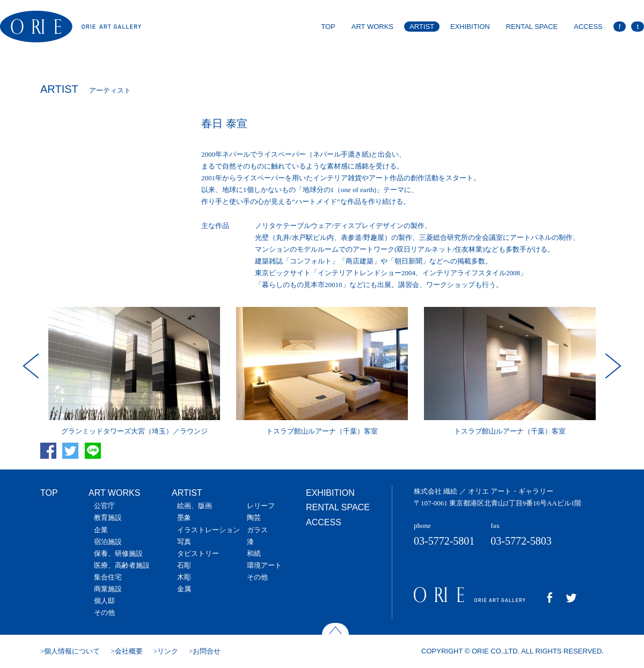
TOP (328, 27)
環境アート (264, 565)
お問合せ (207, 651)
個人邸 (104, 601)
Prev (32, 366)
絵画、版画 (195, 506)
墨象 (184, 517)
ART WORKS (372, 27)
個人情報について (72, 651)
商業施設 (108, 589)
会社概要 (129, 651)
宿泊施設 (108, 542)
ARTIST (422, 27)
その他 (104, 612)
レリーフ (261, 506)
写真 (184, 542)
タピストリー (198, 553)
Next (612, 366)
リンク (168, 651)
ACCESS (588, 27)
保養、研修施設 (118, 553)
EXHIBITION (470, 27)
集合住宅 (108, 577)
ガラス (257, 530)
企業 (101, 530)
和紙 (254, 553)
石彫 (184, 565)
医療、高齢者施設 (122, 565)
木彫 (184, 577)
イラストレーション (208, 530)
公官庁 (104, 506)
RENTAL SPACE (532, 27)
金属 (184, 589)
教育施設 (108, 517)
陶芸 (254, 517)
